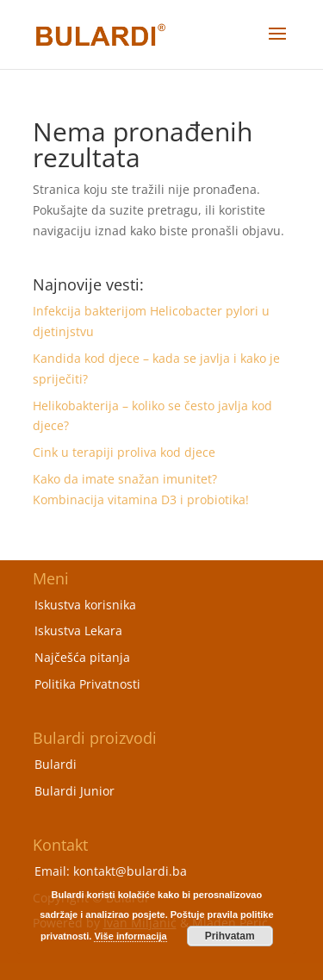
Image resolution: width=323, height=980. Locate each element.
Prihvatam (230, 936)
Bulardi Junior (75, 791)
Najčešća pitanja (82, 657)
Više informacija (130, 936)
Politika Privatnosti (87, 684)
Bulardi (56, 764)
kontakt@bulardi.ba (130, 871)
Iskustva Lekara (78, 630)
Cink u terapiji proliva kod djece (124, 452)
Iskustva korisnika (85, 605)
